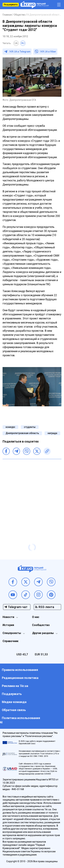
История (8, 625)
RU (23, 43)
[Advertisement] (32, 495)
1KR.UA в (20, 52)
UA (16, 43)
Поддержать (11, 5)
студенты (30, 427)
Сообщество (41, 625)
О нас (36, 617)
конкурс (10, 427)
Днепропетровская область (22, 433)
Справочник (10, 641)
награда (52, 433)
